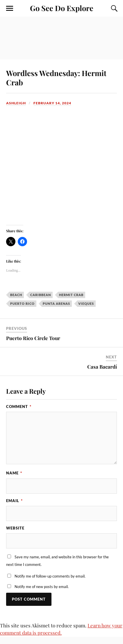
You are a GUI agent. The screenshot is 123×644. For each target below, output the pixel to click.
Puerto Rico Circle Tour (33, 338)
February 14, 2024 (52, 103)
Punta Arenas (56, 303)
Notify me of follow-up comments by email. (50, 576)
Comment (19, 407)
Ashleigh (16, 103)
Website (15, 528)
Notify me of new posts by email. (42, 587)
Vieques (86, 303)
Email (14, 501)
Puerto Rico (22, 303)
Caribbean (41, 295)
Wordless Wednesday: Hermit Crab (56, 78)
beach (16, 295)
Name (14, 473)
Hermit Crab (71, 295)
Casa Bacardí (102, 367)
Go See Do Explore (62, 8)
